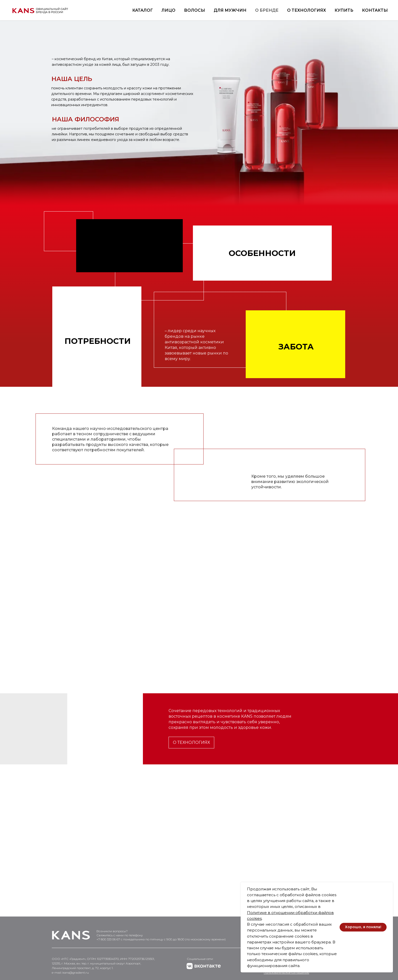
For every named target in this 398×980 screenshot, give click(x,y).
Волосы (195, 10)
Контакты (375, 10)
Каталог (143, 10)
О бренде (267, 10)
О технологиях (306, 10)
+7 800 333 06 (106, 939)
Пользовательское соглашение (286, 973)
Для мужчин (230, 10)
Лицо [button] (168, 10)
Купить (344, 10)
